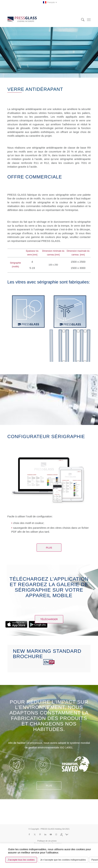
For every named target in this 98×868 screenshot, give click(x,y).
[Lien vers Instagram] (56, 834)
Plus (49, 786)
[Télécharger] (49, 619)
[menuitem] (50, 2)
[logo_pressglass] (41, 20)
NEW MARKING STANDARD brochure (47, 654)
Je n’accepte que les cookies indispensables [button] (63, 860)
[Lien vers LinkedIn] (45, 834)
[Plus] (49, 548)
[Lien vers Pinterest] (40, 834)
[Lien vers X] (35, 834)
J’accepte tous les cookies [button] (21, 860)
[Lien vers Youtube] (51, 834)
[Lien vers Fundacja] (67, 834)
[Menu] (89, 20)
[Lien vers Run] (61, 834)
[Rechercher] (81, 20)
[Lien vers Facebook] (29, 834)
